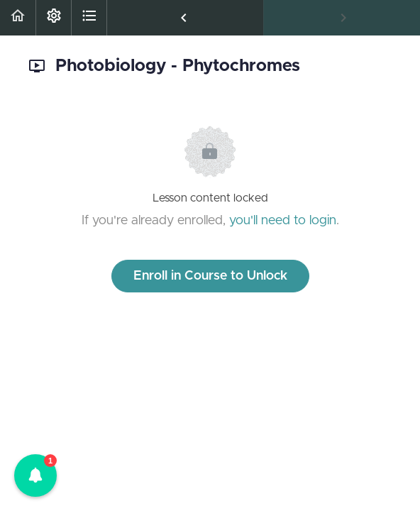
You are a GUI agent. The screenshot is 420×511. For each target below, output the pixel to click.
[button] (18, 18)
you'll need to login (283, 221)
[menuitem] (53, 18)
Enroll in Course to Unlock (210, 276)
